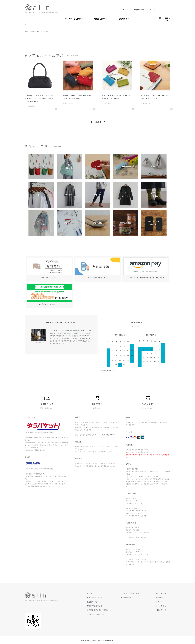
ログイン (152, 9)
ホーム (27, 25)
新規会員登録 (140, 9)
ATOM (142, 595)
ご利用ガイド (124, 19)
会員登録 (163, 595)
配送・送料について (113, 595)
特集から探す (99, 19)
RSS (137, 595)
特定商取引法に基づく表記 (115, 607)
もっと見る (96, 121)
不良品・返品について (108, 433)
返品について (111, 599)
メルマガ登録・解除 (142, 592)
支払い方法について (113, 603)
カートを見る (164, 603)
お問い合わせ (164, 607)
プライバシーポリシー (114, 610)
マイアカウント (127, 9)
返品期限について (106, 450)
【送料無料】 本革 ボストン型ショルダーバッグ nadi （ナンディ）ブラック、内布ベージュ (39, 98)
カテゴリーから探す (73, 19)
